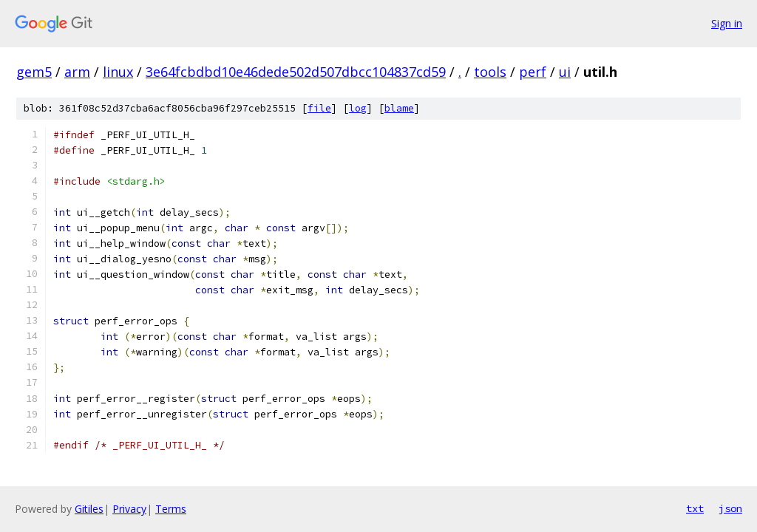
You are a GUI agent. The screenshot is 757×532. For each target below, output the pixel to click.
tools (490, 72)
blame (399, 108)
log (358, 108)
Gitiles (89, 509)
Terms (171, 509)
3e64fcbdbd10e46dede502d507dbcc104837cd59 (296, 72)
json (730, 508)
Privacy (129, 509)
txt (695, 508)
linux (118, 72)
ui (565, 72)
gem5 (34, 72)
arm (77, 72)
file (319, 108)
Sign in (727, 23)
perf (533, 72)
